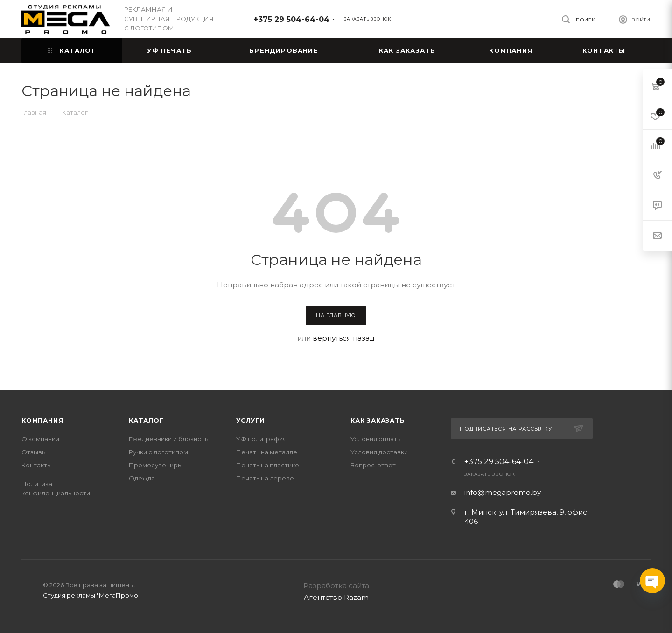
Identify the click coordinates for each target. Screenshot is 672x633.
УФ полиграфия (261, 439)
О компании (40, 439)
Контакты (37, 465)
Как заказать (378, 420)
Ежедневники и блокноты (169, 439)
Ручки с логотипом (158, 452)
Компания (42, 420)
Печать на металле (267, 452)
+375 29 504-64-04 (291, 19)
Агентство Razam (336, 597)
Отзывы (34, 452)
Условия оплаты (376, 439)
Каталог (146, 420)
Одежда (142, 478)
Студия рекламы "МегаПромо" (92, 595)
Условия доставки (379, 452)
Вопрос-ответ (373, 465)
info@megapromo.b (501, 492)
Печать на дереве (265, 478)
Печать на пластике (268, 465)
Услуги (250, 420)
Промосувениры (156, 465)
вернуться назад (344, 338)
